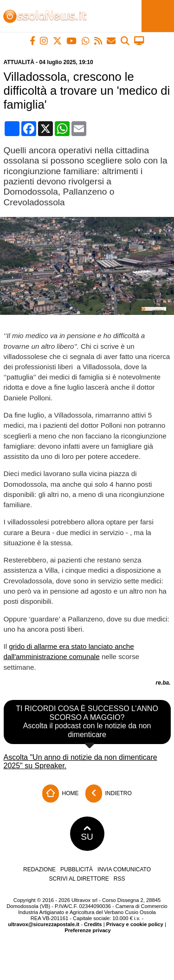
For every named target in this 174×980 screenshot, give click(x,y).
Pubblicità (77, 869)
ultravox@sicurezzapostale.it (44, 924)
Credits (93, 924)
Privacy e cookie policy (135, 924)
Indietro (109, 794)
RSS (119, 879)
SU (87, 834)
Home (60, 794)
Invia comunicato (124, 869)
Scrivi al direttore (79, 879)
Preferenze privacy (88, 930)
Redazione (39, 869)
